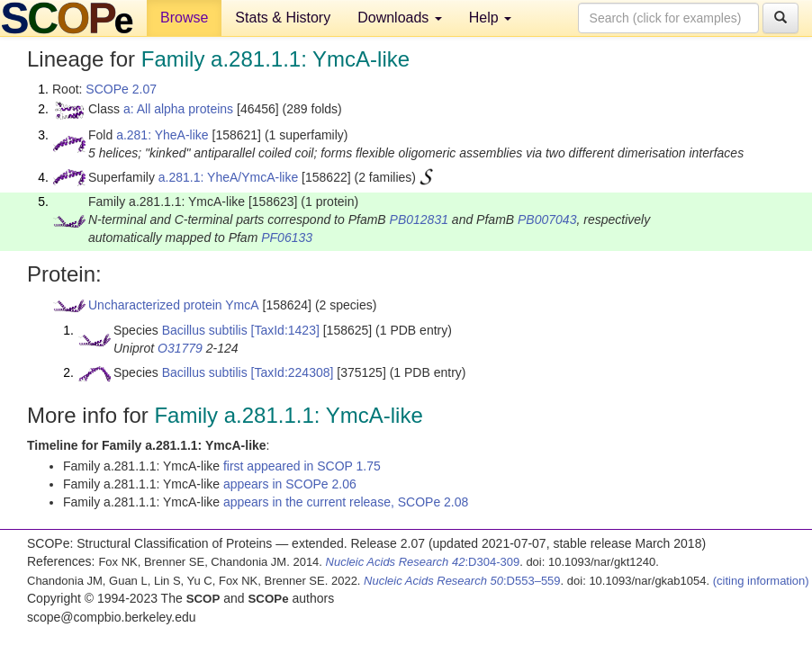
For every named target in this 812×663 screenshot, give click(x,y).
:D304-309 (423, 562)
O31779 (180, 348)
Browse (184, 18)
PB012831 (419, 220)
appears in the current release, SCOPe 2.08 (346, 502)
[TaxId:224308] (293, 372)
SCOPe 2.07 (121, 89)
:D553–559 (462, 581)
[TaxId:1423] (285, 330)
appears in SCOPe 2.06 (290, 484)
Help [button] (490, 18)
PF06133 (287, 237)
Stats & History (283, 18)
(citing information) (761, 581)
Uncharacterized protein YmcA (174, 305)
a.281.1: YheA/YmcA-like (228, 177)
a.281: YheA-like (162, 135)
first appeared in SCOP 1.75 (302, 466)
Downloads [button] (400, 18)
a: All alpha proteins (178, 109)
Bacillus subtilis (205, 330)
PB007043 (547, 220)
